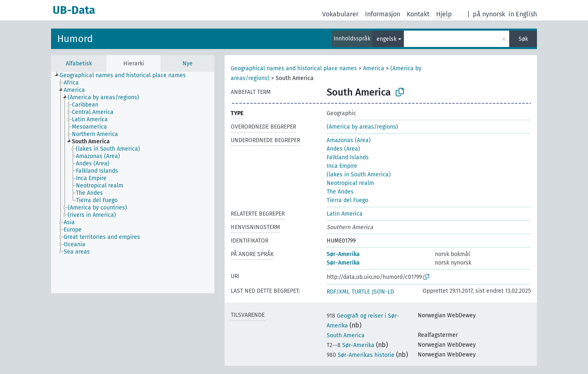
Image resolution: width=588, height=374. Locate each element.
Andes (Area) (343, 149)
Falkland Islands (348, 157)
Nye (188, 63)
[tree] (133, 183)
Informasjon (383, 14)
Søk (523, 39)
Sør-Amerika (343, 254)
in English (523, 14)
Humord (75, 39)
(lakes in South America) (359, 175)
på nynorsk (489, 14)
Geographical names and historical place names (294, 68)
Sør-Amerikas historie (361, 355)
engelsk (386, 39)
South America (346, 335)
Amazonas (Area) (349, 140)
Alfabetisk (79, 63)
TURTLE (361, 292)
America (374, 68)
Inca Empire (342, 166)
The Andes (340, 192)
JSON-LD (383, 292)
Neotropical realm (350, 183)
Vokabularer (340, 14)
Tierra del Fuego (347, 200)
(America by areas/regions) (362, 127)
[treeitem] (126, 76)
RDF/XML (338, 292)
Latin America (345, 214)
